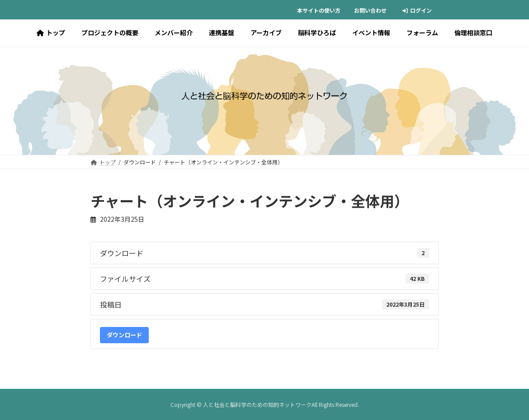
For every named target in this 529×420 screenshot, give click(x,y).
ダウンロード (124, 335)
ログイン (417, 10)
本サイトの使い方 (319, 10)
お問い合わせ (370, 10)
